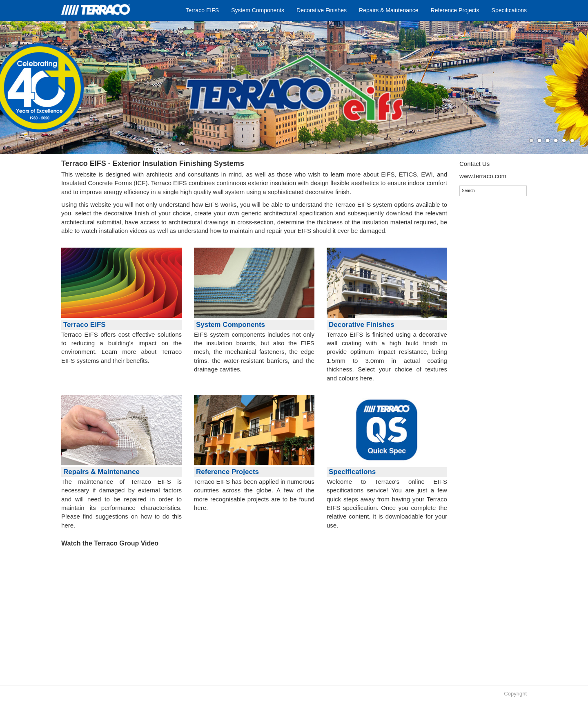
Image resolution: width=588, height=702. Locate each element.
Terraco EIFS (202, 10)
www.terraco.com (483, 176)
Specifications (509, 10)
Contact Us (474, 164)
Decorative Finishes (322, 10)
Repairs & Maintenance (389, 10)
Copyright (515, 694)
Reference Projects (455, 10)
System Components (258, 10)
